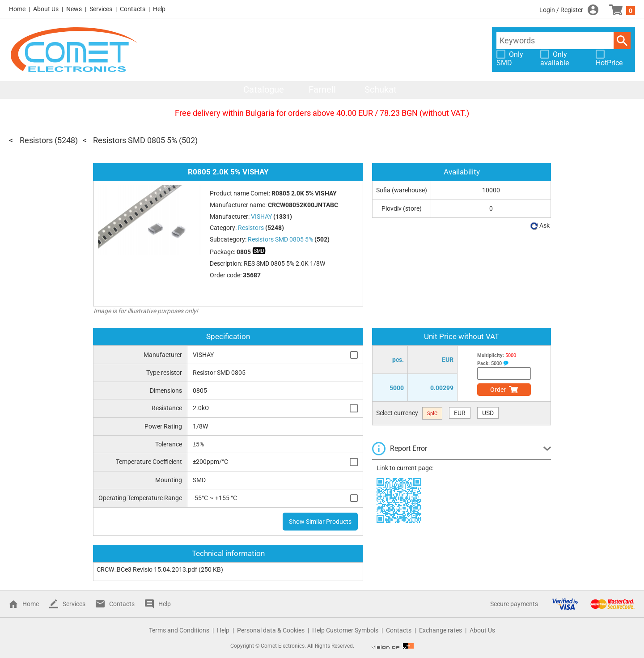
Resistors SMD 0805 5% (135, 140)
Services (101, 9)
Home (17, 9)
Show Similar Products (320, 522)
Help (159, 9)
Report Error (409, 448)
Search (622, 41)
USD (488, 413)
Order (498, 390)
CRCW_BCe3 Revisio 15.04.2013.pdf (147, 569)
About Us (46, 9)
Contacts (133, 9)
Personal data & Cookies (271, 630)
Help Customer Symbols (345, 630)
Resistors (36, 140)
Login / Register (561, 10)
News (74, 9)
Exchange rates (441, 630)
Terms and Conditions (179, 630)
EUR (460, 413)
